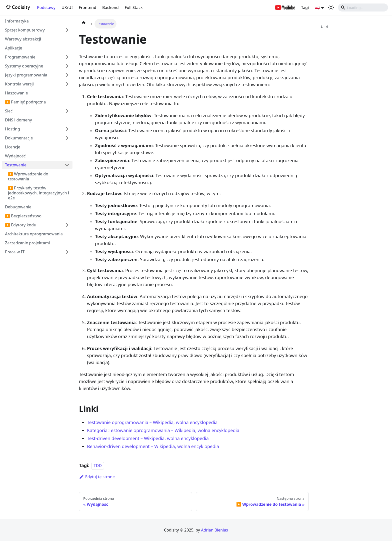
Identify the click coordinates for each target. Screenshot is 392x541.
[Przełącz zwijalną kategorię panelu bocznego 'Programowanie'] (67, 57)
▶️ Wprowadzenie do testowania (28, 176)
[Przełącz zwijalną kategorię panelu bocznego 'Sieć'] (67, 111)
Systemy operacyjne (24, 66)
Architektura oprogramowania (34, 234)
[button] (319, 7)
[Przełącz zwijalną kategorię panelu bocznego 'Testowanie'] (67, 165)
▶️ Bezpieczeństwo (23, 216)
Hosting (12, 129)
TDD (98, 466)
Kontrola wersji (19, 84)
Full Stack (134, 7)
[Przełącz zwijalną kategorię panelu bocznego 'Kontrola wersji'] (67, 84)
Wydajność (15, 156)
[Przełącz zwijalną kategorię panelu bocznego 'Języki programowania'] (67, 75)
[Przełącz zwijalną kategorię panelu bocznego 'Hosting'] (67, 129)
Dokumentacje (19, 138)
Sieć (9, 111)
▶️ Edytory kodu (21, 225)
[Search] (363, 7)
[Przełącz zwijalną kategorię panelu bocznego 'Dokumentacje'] (67, 138)
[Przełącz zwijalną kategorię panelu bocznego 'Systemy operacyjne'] (67, 66)
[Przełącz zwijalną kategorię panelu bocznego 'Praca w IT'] (67, 252)
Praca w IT (15, 252)
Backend (110, 7)
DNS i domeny (18, 120)
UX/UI (67, 7)
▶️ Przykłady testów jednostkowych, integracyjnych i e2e (38, 193)
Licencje (13, 147)
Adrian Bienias (214, 530)
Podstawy (46, 7)
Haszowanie (16, 93)
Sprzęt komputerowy (25, 30)
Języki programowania (26, 75)
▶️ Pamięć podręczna (25, 102)
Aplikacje (14, 48)
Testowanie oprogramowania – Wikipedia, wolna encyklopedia (152, 422)
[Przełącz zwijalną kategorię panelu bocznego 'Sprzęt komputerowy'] (67, 30)
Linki (324, 26)
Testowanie (16, 165)
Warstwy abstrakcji (23, 39)
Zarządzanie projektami (27, 243)
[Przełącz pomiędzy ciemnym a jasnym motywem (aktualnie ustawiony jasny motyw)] (331, 7)
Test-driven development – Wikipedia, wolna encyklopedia (148, 438)
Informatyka (17, 21)
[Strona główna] (84, 24)
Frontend (87, 7)
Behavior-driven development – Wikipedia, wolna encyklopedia (153, 446)
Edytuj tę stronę (97, 477)
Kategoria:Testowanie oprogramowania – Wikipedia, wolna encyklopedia (163, 430)
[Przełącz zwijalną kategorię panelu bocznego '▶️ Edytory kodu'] (67, 225)
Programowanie (20, 57)
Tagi (305, 7)
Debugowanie (18, 207)
